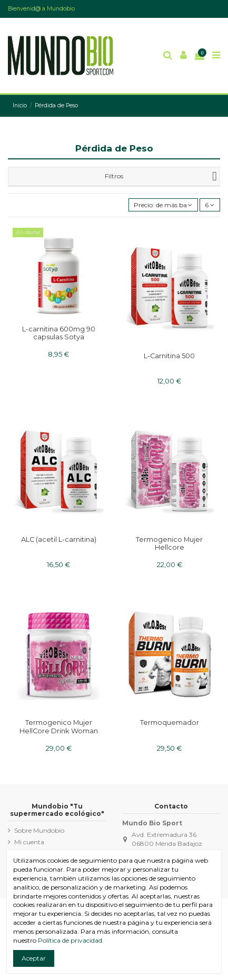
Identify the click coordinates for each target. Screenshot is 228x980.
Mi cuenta (29, 842)
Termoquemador (170, 723)
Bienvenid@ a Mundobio (41, 9)
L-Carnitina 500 (169, 356)
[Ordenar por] (163, 205)
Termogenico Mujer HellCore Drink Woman (59, 726)
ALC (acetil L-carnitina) (59, 539)
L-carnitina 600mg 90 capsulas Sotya (59, 333)
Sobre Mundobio (39, 830)
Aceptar (34, 958)
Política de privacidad (70, 940)
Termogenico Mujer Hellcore (169, 543)
